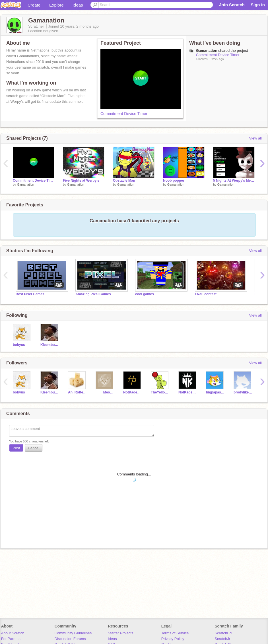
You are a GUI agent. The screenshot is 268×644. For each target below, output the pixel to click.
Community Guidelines (73, 633)
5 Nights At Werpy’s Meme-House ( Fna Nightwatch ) (234, 181)
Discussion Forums (70, 639)
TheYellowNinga (160, 392)
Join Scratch (232, 5)
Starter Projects (121, 633)
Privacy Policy (173, 639)
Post (16, 448)
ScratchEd (223, 633)
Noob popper (174, 181)
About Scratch (13, 633)
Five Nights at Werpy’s (81, 181)
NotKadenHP (133, 392)
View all (255, 138)
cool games (145, 294)
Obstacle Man (124, 181)
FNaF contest (206, 294)
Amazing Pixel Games (93, 294)
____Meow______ (105, 392)
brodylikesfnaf (243, 392)
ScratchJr (222, 639)
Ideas (78, 5)
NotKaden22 (188, 392)
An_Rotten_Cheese (78, 392)
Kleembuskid (50, 345)
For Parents (11, 639)
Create (34, 5)
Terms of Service (175, 633)
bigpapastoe (216, 392)
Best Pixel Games (30, 294)
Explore (56, 5)
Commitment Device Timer (124, 114)
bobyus (19, 345)
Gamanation (26, 184)
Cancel (34, 448)
